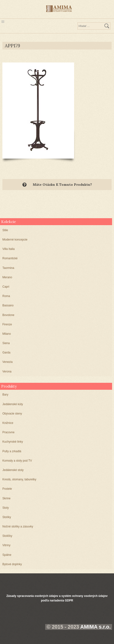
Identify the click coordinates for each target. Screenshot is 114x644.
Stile (5, 230)
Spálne (7, 555)
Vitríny (6, 545)
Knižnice (8, 423)
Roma (6, 296)
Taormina (8, 268)
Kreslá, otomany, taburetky (19, 479)
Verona (7, 372)
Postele (7, 489)
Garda (6, 353)
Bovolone (8, 315)
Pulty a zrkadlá (12, 451)
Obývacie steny (12, 414)
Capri (6, 287)
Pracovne (8, 432)
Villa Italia (8, 249)
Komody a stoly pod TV (17, 461)
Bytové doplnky (12, 564)
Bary (5, 395)
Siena (6, 343)
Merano (7, 277)
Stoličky (7, 536)
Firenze (7, 324)
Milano (7, 334)
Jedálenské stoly (13, 470)
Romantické (10, 258)
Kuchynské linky (13, 442)
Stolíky (7, 517)
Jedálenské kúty (13, 404)
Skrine (6, 498)
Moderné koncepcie (15, 240)
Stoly (6, 508)
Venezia (8, 362)
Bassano (8, 305)
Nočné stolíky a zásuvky (18, 526)
